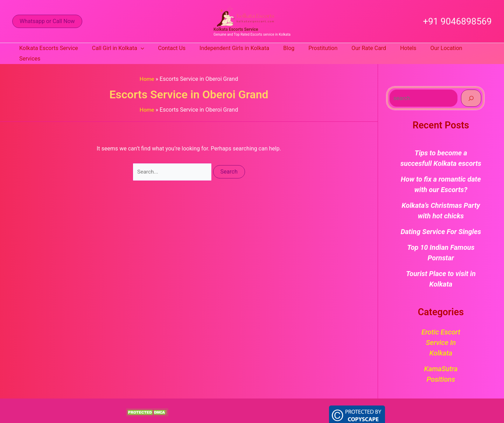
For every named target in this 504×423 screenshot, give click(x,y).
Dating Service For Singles (441, 221)
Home (147, 68)
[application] (144, 48)
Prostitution (315, 48)
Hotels (395, 48)
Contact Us (173, 48)
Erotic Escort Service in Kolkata (441, 332)
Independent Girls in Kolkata (232, 48)
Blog (284, 48)
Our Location (430, 48)
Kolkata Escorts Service (236, 29)
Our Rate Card (358, 48)
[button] (47, 21)
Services (468, 48)
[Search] (471, 87)
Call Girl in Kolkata (122, 48)
